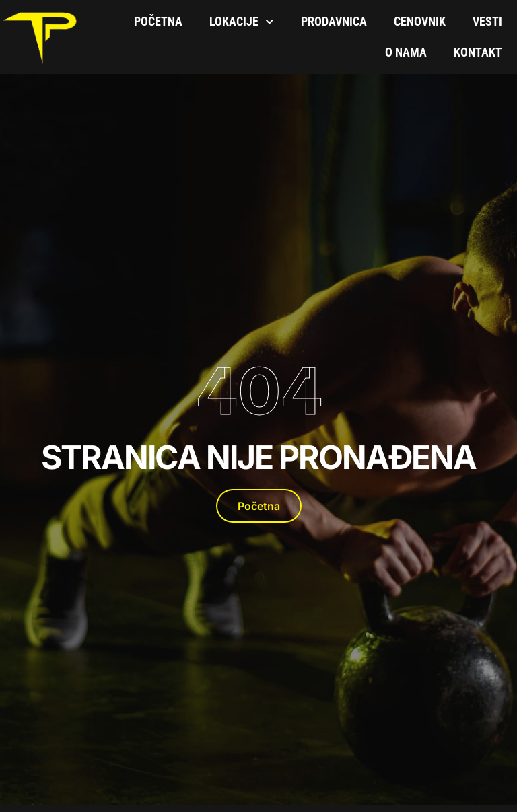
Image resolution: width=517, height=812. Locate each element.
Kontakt (478, 52)
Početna (158, 21)
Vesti (487, 21)
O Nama (406, 52)
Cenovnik (420, 21)
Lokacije (242, 22)
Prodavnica (334, 21)
